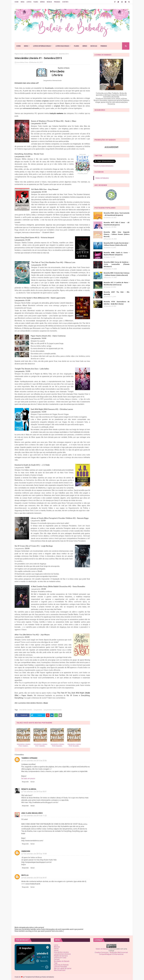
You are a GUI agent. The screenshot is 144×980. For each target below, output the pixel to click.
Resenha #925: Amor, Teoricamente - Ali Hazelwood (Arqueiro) (117, 214)
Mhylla (25, 875)
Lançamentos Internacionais (33, 54)
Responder (25, 782)
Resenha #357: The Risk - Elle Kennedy (117, 293)
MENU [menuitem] (26, 46)
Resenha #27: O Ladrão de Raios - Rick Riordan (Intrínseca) (117, 284)
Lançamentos (38, 710)
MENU (23, 2)
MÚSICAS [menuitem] (94, 46)
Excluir (33, 782)
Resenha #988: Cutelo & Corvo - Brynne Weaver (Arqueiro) (117, 254)
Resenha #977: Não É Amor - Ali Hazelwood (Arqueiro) (117, 224)
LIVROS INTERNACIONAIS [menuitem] (42, 46)
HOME (17, 2)
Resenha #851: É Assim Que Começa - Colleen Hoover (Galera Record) (117, 274)
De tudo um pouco (28, 778)
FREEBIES (57, 2)
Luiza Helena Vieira (22, 62)
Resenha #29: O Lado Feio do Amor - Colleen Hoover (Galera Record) (117, 244)
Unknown (26, 851)
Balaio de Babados (102, 178)
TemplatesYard (30, 977)
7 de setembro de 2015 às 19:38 (35, 854)
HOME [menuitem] (18, 46)
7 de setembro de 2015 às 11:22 (35, 816)
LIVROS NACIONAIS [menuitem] (62, 46)
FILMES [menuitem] (76, 46)
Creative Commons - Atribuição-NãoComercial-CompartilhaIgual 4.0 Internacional (111, 953)
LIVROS (29, 2)
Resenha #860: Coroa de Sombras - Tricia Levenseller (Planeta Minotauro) (117, 264)
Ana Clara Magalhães (32, 813)
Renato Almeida (29, 789)
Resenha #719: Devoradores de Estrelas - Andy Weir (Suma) (117, 303)
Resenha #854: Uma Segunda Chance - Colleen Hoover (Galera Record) (117, 234)
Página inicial (19, 54)
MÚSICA (49, 2)
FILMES (36, 2)
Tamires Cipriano (29, 758)
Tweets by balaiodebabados (103, 166)
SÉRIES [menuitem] (85, 46)
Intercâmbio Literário (26, 710)
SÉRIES (42, 2)
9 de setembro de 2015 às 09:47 (35, 878)
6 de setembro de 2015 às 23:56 (35, 761)
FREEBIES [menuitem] (104, 46)
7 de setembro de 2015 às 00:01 (35, 792)
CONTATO (65, 2)
